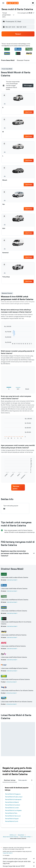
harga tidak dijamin (8, 853)
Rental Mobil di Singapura (13, 794)
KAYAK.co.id (13, 835)
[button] (3, 3)
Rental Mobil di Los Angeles (13, 810)
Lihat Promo (29, 112)
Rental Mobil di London (12, 808)
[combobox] (8, 15)
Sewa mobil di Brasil (26, 837)
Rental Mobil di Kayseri (12, 819)
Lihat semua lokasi (12, 580)
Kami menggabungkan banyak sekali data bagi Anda (19, 862)
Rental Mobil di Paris (11, 813)
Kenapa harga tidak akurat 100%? (19, 866)
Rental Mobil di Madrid (12, 802)
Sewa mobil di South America (11, 837)
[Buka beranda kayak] (13, 3)
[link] (18, 487)
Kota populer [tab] (23, 780)
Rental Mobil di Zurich (12, 821)
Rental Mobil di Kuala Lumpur (14, 797)
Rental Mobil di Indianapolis (13, 799)
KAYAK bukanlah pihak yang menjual (19, 859)
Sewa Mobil (21, 835)
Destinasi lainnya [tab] (10, 780)
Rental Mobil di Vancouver (13, 816)
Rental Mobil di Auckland (13, 805)
